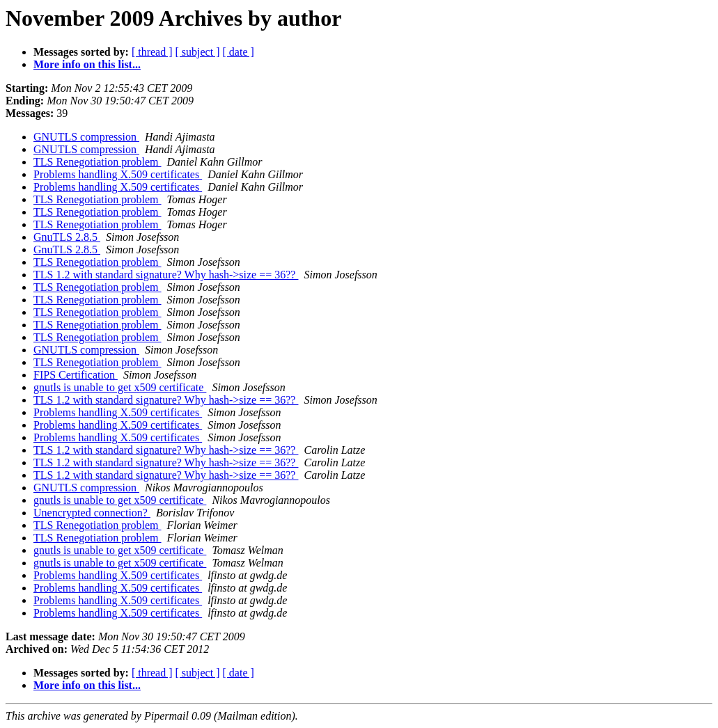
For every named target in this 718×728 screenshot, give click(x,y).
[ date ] (239, 52)
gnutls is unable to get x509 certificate (120, 387)
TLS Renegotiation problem (97, 162)
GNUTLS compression (86, 137)
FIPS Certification (76, 375)
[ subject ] (198, 52)
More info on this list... (87, 64)
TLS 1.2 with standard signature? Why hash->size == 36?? (166, 275)
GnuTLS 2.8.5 (67, 237)
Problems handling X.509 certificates (118, 174)
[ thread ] (152, 52)
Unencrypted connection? (92, 513)
